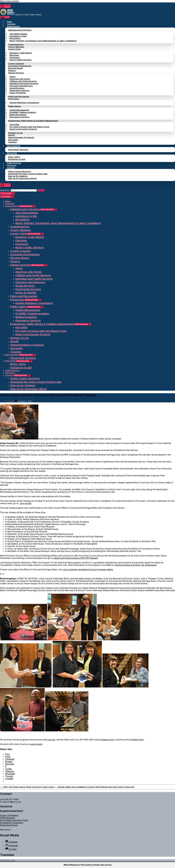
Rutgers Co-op (15, 133)
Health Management (19, 110)
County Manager (16, 47)
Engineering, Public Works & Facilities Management (33, 121)
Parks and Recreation (19, 97)
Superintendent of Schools (21, 137)
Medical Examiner (18, 115)
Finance (12, 70)
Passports (15, 57)
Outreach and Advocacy (21, 86)
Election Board (15, 68)
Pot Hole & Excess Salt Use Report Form (29, 127)
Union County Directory (20, 171)
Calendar (11, 24)
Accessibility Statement (12, 823)
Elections (14, 55)
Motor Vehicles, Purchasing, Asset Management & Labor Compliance (43, 41)
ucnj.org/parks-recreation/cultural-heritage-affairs (88, 570)
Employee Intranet (9, 825)
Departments (13, 26)
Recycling (14, 124)
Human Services (16, 73)
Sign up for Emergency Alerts (22, 178)
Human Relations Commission (24, 103)
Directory (12, 165)
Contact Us (6, 806)
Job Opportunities (18, 34)
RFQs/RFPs (15, 38)
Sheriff (11, 135)
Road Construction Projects (23, 129)
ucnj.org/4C (26, 503)
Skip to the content (9, 1)
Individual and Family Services (24, 84)
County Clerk (14, 49)
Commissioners (16, 44)
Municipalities (14, 146)
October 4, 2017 (25, 401)
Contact (11, 168)
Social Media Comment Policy (14, 820)
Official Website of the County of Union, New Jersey (88, 865)
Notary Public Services (21, 60)
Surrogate (13, 140)
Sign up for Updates (18, 176)
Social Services (17, 88)
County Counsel (16, 64)
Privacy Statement (9, 815)
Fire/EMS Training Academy (23, 112)
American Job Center (20, 79)
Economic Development (20, 66)
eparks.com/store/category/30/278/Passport (76, 558)
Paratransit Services (20, 90)
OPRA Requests (8, 818)
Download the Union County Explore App (28, 174)
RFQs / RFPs (14, 157)
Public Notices (14, 163)
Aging (12, 77)
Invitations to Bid (18, 36)
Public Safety (15, 106)
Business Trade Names (21, 53)
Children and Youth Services (23, 81)
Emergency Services (19, 117)
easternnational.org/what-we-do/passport (136, 565)
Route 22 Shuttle (18, 93)
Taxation (12, 142)
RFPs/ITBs (12, 153)
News (10, 22)
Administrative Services (20, 30)
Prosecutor (14, 99)
